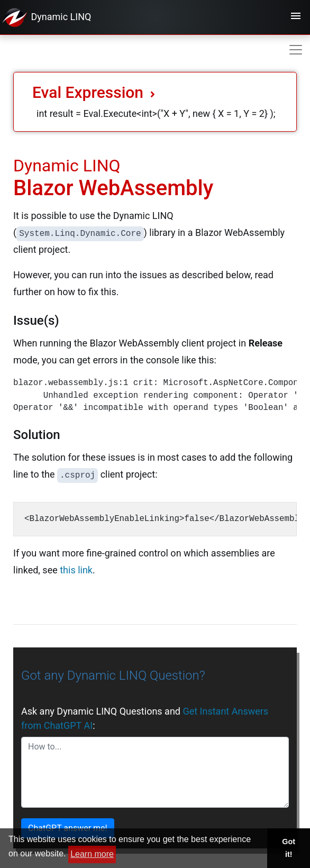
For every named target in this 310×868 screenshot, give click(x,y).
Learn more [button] (92, 854)
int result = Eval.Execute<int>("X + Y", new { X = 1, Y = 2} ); (156, 113)
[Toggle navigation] (296, 17)
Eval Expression (94, 92)
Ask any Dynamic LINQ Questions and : (145, 718)
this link (76, 570)
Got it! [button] (289, 848)
